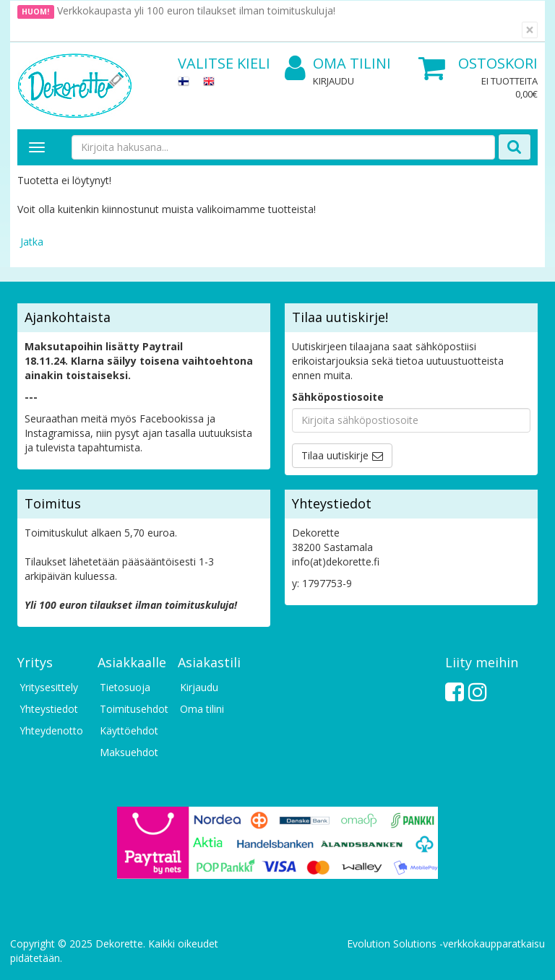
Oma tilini (338, 64)
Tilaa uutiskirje (335, 455)
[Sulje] (530, 30)
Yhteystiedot (49, 709)
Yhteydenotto (51, 730)
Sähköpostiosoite (338, 397)
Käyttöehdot (129, 730)
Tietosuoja (125, 687)
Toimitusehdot (132, 709)
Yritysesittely (49, 687)
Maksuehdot (129, 752)
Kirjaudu (334, 81)
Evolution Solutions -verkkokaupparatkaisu (446, 944)
